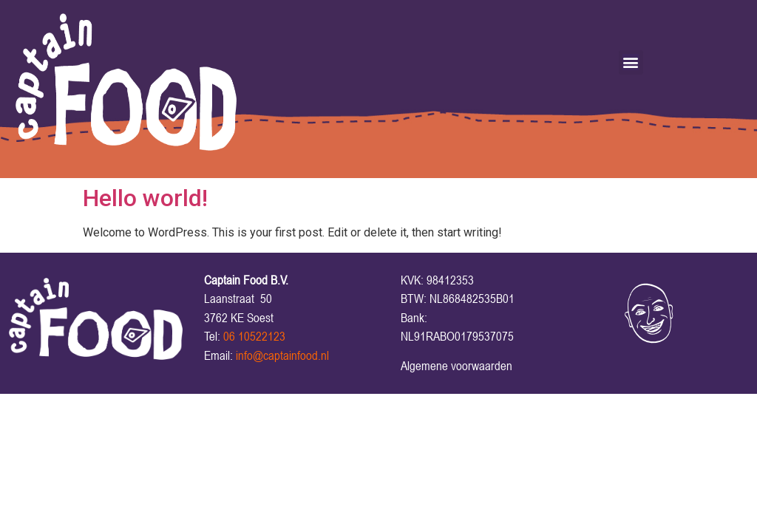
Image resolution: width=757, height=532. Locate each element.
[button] (631, 62)
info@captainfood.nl (282, 355)
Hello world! (145, 198)
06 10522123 (254, 336)
